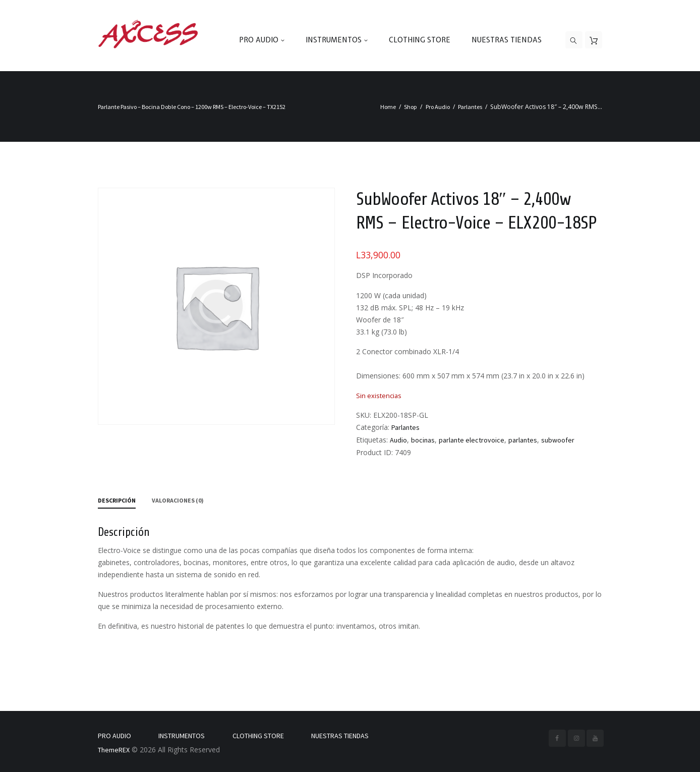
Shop (411, 107)
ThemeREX (114, 750)
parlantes (523, 440)
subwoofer (558, 440)
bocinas (423, 440)
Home (388, 107)
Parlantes (470, 107)
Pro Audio (438, 107)
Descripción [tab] (117, 500)
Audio (398, 440)
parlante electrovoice (472, 440)
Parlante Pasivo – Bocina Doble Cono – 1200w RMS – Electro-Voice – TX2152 (192, 107)
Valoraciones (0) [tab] (178, 500)
